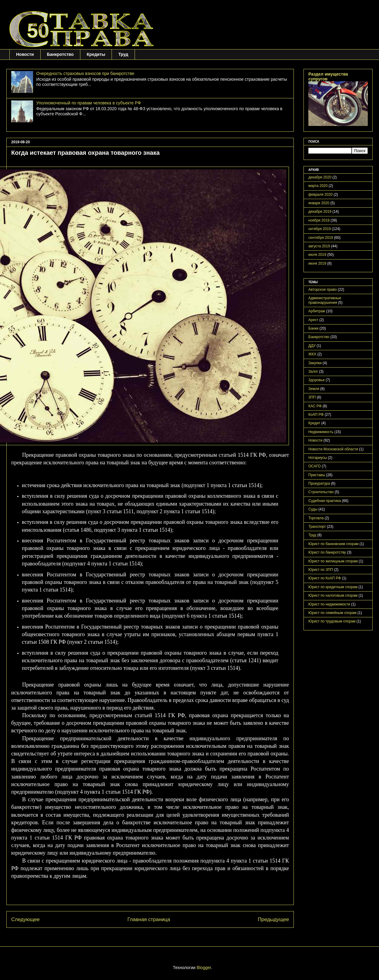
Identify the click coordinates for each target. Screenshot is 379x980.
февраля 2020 (320, 195)
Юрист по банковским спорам (333, 544)
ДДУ (312, 346)
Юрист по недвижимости (329, 604)
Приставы (317, 475)
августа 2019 (319, 246)
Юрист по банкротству (327, 552)
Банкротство (60, 54)
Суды (313, 509)
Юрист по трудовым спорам (332, 621)
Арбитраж (317, 311)
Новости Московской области (333, 449)
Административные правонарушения (325, 300)
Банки (313, 328)
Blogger (204, 968)
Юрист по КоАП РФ (325, 578)
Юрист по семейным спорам (332, 613)
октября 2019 (320, 229)
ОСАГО (315, 466)
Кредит (314, 423)
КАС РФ (315, 406)
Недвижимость (321, 432)
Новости (25, 54)
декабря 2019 (320, 212)
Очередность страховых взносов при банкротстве (85, 73)
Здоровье (317, 380)
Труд (123, 54)
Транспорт (317, 527)
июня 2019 (317, 263)
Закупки (315, 363)
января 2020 (319, 203)
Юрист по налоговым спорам (333, 595)
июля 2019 (317, 255)
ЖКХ (312, 354)
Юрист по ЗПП (321, 570)
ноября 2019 (319, 220)
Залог (313, 371)
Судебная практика (325, 501)
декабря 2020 (320, 177)
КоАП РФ (316, 415)
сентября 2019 (321, 238)
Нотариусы (318, 458)
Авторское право (323, 290)
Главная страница (149, 919)
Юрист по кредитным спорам (333, 587)
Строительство (321, 492)
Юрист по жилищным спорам (333, 561)
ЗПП (312, 397)
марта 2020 (318, 186)
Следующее (25, 919)
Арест (313, 320)
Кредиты (96, 54)
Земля (314, 389)
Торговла (316, 518)
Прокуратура (319, 483)
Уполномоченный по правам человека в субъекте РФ (89, 103)
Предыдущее (273, 919)
